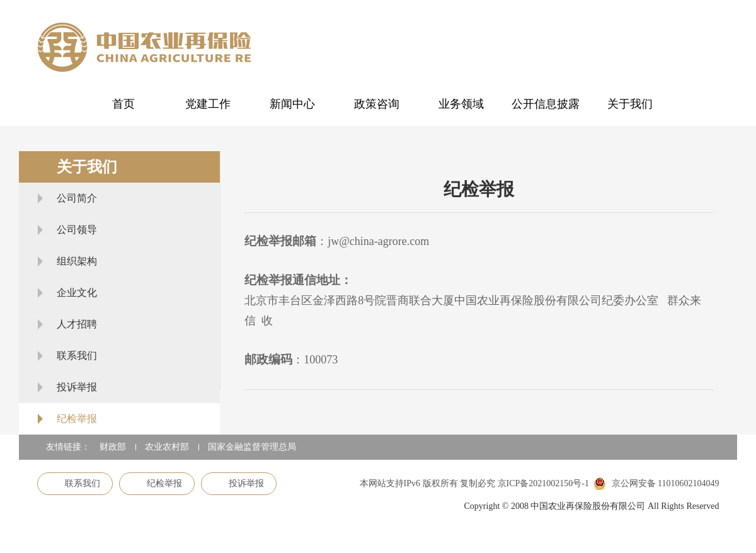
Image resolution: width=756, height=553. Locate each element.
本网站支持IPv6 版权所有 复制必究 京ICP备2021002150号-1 (474, 483)
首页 (123, 104)
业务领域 (461, 104)
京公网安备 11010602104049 (656, 484)
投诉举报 (239, 483)
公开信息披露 (546, 104)
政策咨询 (377, 104)
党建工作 (208, 104)
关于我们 (630, 104)
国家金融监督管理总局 (252, 447)
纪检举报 (157, 483)
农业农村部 (167, 447)
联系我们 (75, 483)
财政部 (113, 447)
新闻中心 (292, 104)
